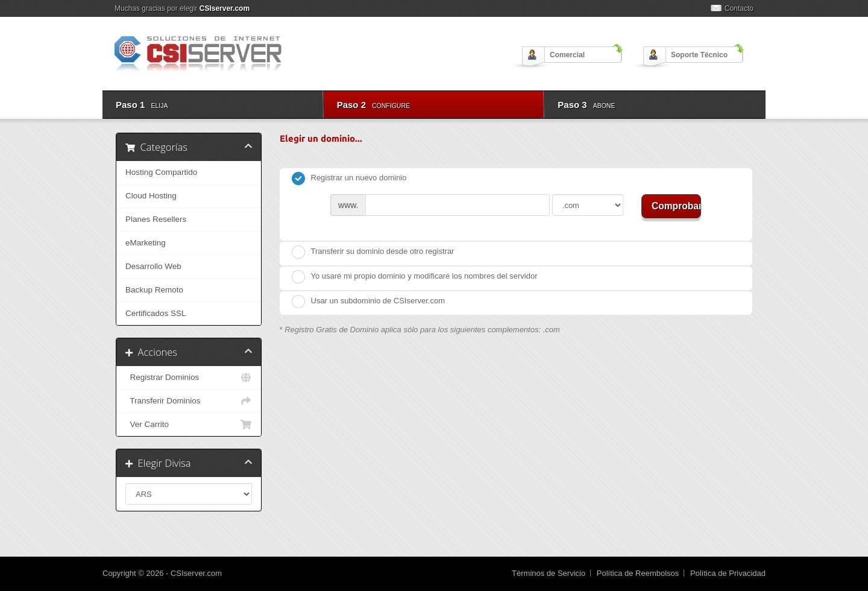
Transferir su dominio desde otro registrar (373, 252)
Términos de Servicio (549, 573)
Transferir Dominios (189, 401)
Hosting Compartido (161, 172)
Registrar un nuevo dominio (349, 179)
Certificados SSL (156, 313)
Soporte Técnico (699, 55)
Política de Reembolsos (638, 573)
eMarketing (146, 243)
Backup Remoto (154, 290)
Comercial (567, 55)
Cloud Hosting (151, 196)
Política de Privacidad (728, 573)
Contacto (739, 8)
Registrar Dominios (189, 378)
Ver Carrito (189, 425)
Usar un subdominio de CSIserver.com (369, 302)
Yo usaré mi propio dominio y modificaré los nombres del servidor (415, 277)
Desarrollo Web (153, 266)
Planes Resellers (156, 219)
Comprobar (676, 206)
